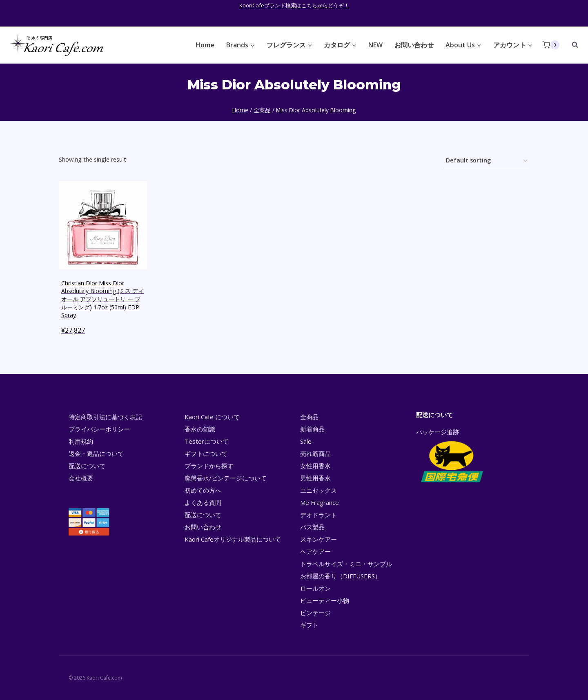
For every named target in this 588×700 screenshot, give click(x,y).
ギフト (309, 625)
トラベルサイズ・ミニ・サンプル (346, 564)
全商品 (309, 417)
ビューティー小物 (325, 600)
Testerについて (207, 441)
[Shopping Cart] (551, 45)
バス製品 (312, 527)
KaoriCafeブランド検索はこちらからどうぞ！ (294, 5)
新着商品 (312, 429)
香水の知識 (200, 429)
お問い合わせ (414, 45)
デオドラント (318, 515)
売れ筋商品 (315, 453)
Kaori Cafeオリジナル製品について (233, 539)
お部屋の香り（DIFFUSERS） (341, 576)
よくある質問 (203, 502)
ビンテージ (315, 613)
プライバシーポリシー (99, 429)
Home (205, 45)
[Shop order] (487, 161)
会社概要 (81, 478)
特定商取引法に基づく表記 (105, 417)
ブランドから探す (209, 466)
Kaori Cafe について (212, 417)
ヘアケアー (315, 551)
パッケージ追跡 (451, 456)
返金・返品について (96, 453)
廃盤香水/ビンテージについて (226, 478)
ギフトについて (206, 453)
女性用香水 (315, 466)
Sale (306, 441)
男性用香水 (315, 478)
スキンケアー (318, 539)
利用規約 (81, 441)
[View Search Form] (571, 45)
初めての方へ (203, 490)
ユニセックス (318, 490)
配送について (87, 466)
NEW (375, 45)
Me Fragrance (320, 502)
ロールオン (315, 588)
